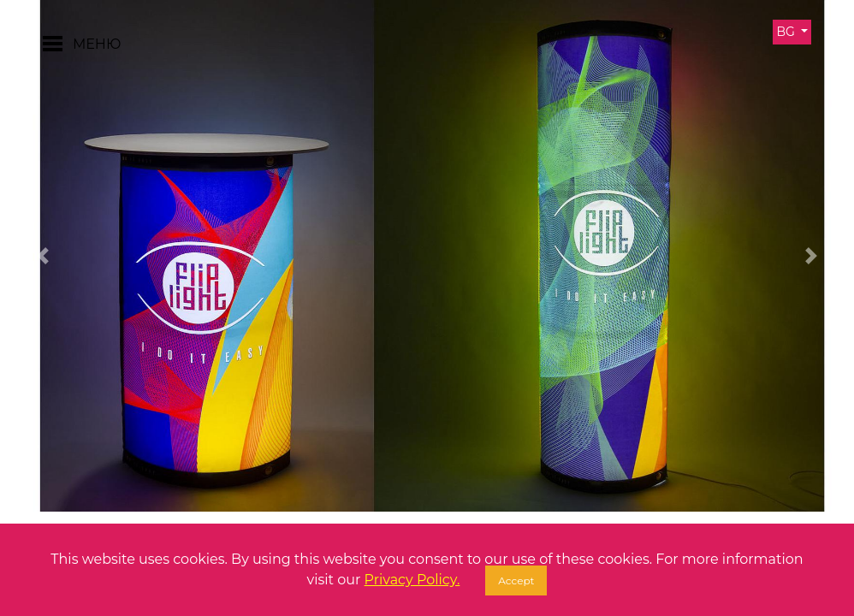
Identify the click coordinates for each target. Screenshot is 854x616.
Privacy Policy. (412, 580)
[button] (43, 256)
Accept (516, 580)
